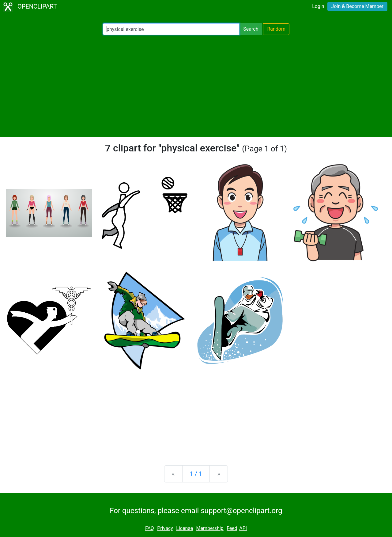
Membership (210, 528)
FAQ (150, 528)
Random (276, 29)
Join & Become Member (357, 6)
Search (251, 29)
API (243, 528)
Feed (232, 528)
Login (318, 6)
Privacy (165, 528)
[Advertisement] (196, 86)
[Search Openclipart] (171, 29)
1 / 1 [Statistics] (196, 474)
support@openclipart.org (241, 511)
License (185, 528)
